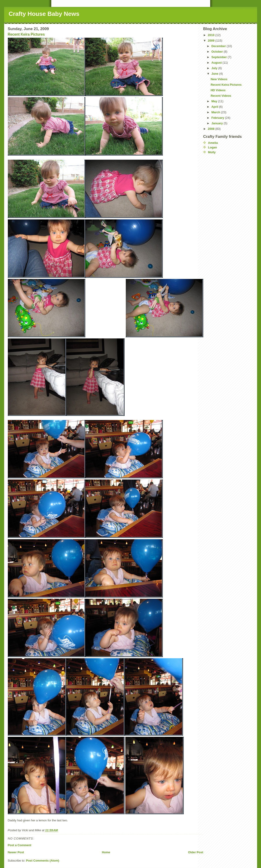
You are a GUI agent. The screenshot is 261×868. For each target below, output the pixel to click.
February (218, 118)
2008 (212, 129)
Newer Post (16, 852)
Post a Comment (20, 845)
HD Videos (218, 90)
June (215, 74)
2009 (212, 41)
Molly (212, 152)
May (215, 101)
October (217, 52)
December (219, 46)
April (215, 107)
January (217, 123)
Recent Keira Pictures (26, 34)
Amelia (213, 143)
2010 (212, 35)
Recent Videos (221, 96)
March (216, 112)
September (219, 57)
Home (106, 852)
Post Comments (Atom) (43, 861)
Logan (213, 147)
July (215, 68)
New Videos (219, 79)
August (217, 63)
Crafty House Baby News (44, 14)
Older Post (196, 852)
